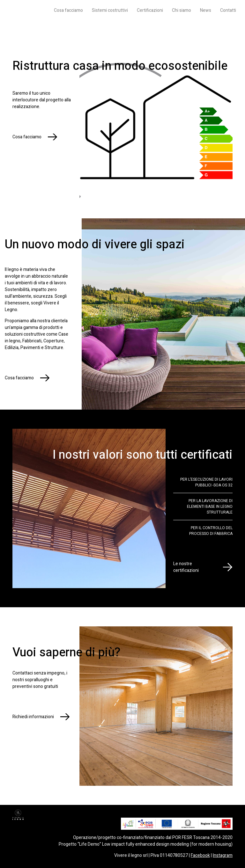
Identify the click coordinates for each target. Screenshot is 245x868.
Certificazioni (150, 10)
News (206, 10)
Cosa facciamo (68, 10)
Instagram (223, 855)
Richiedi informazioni (33, 717)
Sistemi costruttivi (110, 10)
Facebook (200, 855)
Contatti (228, 10)
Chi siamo (182, 10)
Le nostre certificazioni (186, 567)
